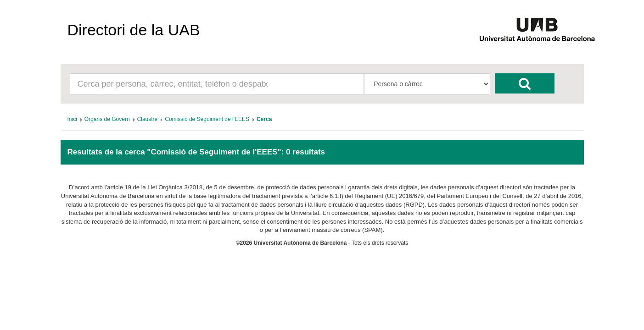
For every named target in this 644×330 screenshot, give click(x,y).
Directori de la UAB (134, 30)
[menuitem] (72, 119)
